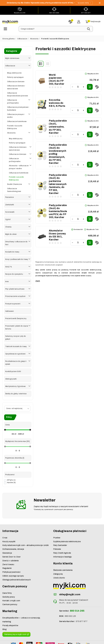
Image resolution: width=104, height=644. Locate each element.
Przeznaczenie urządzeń (15, 295)
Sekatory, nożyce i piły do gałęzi (16, 337)
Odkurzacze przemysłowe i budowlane (18, 108)
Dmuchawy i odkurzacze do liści (16, 242)
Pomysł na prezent (13, 303)
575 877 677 (82, 610)
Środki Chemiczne (15, 183)
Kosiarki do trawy (12, 251)
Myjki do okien (11, 233)
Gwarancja (7, 542)
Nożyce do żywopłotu (14, 273)
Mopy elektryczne (14, 72)
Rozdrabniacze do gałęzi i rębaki (16, 362)
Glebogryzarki (11, 378)
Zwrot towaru (8, 553)
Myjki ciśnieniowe (12, 57)
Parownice (9, 196)
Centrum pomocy (10, 593)
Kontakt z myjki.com (11, 590)
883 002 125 (70, 605)
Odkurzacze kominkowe (17, 121)
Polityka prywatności (11, 561)
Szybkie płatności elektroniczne (67, 530)
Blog (4, 618)
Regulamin (7, 557)
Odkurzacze (22, 38)
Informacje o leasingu (63, 546)
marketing (7, 611)
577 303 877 (86, 13)
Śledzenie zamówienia (63, 559)
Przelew (57, 527)
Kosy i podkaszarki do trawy (17, 258)
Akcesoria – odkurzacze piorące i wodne (19, 166)
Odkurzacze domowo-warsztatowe (16, 86)
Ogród (8, 219)
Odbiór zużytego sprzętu (13, 565)
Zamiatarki (10, 204)
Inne (7, 281)
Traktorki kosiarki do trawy (16, 346)
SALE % (9, 266)
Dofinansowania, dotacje (13, 538)
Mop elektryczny (16, 138)
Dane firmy (7, 582)
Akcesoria (34, 38)
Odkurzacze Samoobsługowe (14, 189)
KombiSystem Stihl (13, 371)
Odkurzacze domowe (16, 81)
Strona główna (8, 38)
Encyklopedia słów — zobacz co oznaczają (21, 607)
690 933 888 (54, 13)
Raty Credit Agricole (62, 542)
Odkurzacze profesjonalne (13, 101)
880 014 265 (77, 600)
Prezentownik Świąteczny (16, 318)
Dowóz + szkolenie (11, 550)
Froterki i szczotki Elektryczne (16, 178)
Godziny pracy (9, 586)
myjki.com (43, 641)
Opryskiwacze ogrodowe (15, 353)
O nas (5, 527)
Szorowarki (10, 211)
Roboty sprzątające (15, 76)
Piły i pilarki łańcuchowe (15, 288)
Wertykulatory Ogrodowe (15, 386)
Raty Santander (60, 534)
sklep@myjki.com (70, 583)
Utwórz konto (59, 567)
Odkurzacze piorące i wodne (16, 115)
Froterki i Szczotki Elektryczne (15, 126)
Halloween (9, 310)
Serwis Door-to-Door (12, 546)
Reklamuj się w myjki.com (15, 623)
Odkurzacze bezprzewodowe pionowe (18, 94)
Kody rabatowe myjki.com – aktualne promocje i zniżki (25, 534)
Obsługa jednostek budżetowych (17, 569)
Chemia (8, 226)
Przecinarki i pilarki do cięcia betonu (17, 327)
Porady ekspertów (10, 614)
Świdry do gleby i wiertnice (16, 393)
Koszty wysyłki (9, 530)
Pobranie (57, 538)
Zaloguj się (58, 563)
